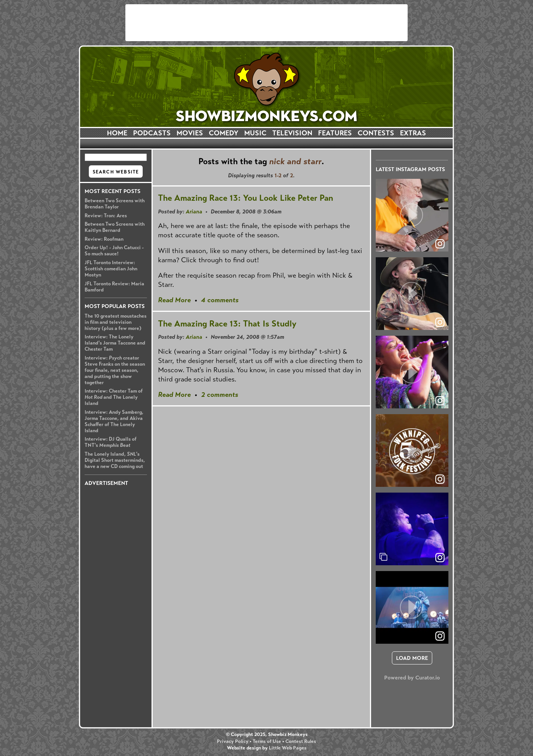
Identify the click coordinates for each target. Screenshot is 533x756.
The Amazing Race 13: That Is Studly (227, 324)
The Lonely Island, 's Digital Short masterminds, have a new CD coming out (115, 460)
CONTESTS (376, 133)
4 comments (220, 300)
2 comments (220, 395)
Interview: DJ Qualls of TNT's (111, 442)
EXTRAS (413, 133)
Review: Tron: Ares (106, 216)
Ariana (194, 211)
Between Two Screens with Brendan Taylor (115, 204)
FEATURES (335, 133)
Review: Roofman (104, 239)
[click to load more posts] (412, 658)
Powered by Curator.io (412, 678)
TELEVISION (292, 133)
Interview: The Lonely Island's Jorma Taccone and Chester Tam (115, 343)
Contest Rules (301, 741)
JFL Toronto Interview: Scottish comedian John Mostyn (111, 269)
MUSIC (255, 133)
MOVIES (190, 133)
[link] (440, 558)
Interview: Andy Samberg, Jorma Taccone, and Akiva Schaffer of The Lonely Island (114, 421)
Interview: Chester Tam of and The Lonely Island (114, 397)
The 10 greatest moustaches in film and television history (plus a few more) (116, 322)
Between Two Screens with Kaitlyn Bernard (115, 227)
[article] (412, 215)
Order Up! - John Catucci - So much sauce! (114, 251)
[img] (412, 529)
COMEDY (224, 133)
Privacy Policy (233, 741)
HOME (117, 133)
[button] (412, 215)
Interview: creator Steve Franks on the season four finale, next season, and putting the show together (115, 370)
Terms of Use (267, 741)
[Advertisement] (266, 23)
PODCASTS (152, 133)
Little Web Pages (288, 748)
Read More (174, 300)
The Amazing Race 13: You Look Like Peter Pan (246, 198)
